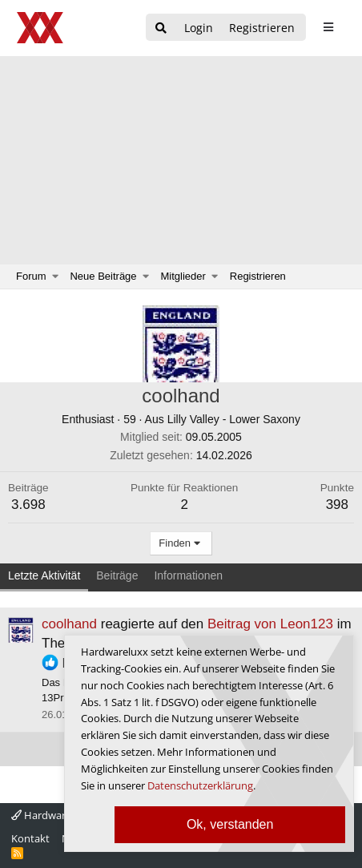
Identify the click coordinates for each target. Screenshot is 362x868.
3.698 (28, 505)
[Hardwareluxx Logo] (41, 28)
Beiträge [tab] (117, 575)
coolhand (69, 624)
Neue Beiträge (103, 276)
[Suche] (161, 28)
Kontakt (30, 838)
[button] (56, 277)
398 (337, 505)
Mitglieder (183, 276)
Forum (31, 276)
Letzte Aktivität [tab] (44, 575)
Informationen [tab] (188, 575)
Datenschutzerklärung (200, 785)
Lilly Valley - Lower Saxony (234, 419)
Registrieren (258, 276)
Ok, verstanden (230, 824)
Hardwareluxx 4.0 (59, 815)
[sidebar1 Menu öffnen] (328, 27)
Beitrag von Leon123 (270, 624)
